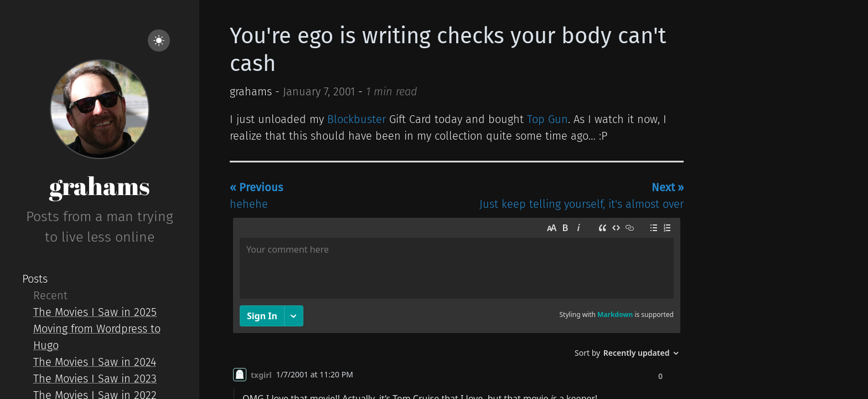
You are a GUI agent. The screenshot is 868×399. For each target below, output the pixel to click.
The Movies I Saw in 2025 (95, 312)
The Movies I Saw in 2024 (95, 362)
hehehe (256, 196)
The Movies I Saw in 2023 (95, 378)
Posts (35, 279)
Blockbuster (356, 119)
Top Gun (547, 119)
